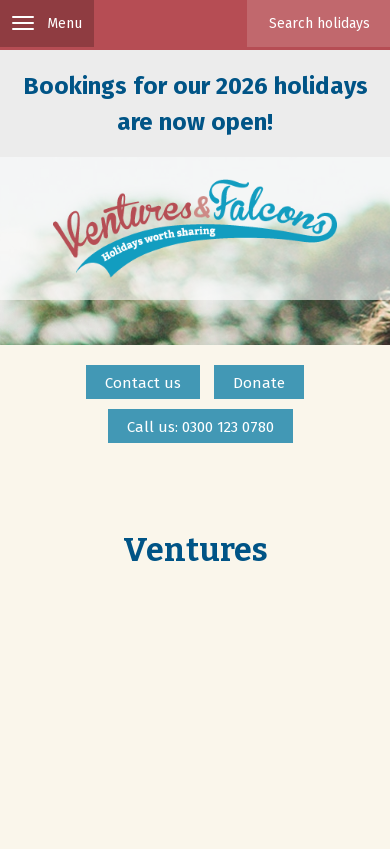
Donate (259, 383)
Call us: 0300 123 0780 (200, 427)
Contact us (143, 383)
